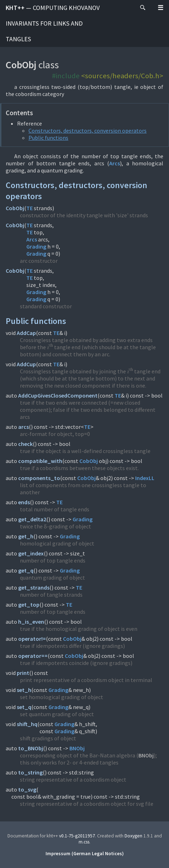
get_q (26, 570)
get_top (29, 605)
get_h (26, 536)
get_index (31, 553)
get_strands (34, 587)
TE (30, 208)
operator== (33, 656)
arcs (23, 427)
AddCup (26, 364)
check (25, 444)
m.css (84, 842)
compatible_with (40, 461)
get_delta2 (32, 519)
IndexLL (145, 478)
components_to (39, 478)
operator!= (32, 639)
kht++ (53, 23)
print (23, 673)
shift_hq (27, 724)
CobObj (15, 208)
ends (24, 502)
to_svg (27, 789)
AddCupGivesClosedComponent (58, 395)
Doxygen (133, 836)
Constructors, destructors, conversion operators (88, 131)
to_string (30, 772)
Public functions (48, 138)
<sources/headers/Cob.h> (122, 76)
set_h (24, 690)
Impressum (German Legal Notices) (85, 854)
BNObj (77, 748)
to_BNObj (31, 748)
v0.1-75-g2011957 (77, 836)
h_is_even (31, 622)
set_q (24, 707)
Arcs (115, 163)
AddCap (26, 333)
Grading (36, 246)
